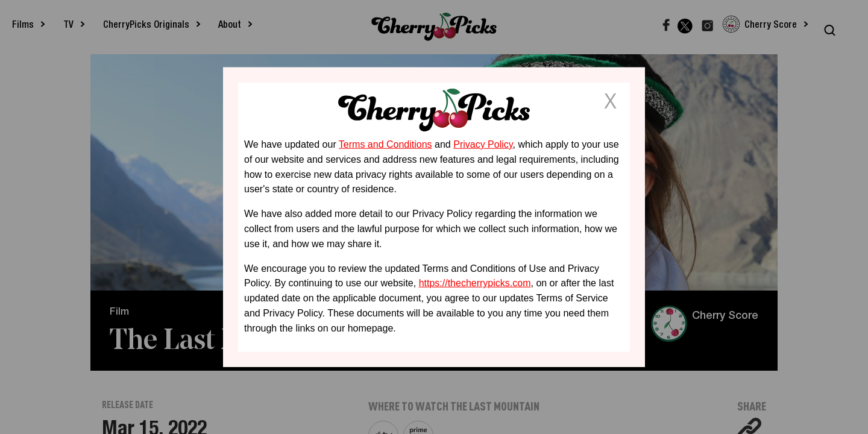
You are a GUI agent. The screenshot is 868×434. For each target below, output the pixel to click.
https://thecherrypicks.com (475, 283)
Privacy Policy (483, 144)
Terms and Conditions (385, 144)
